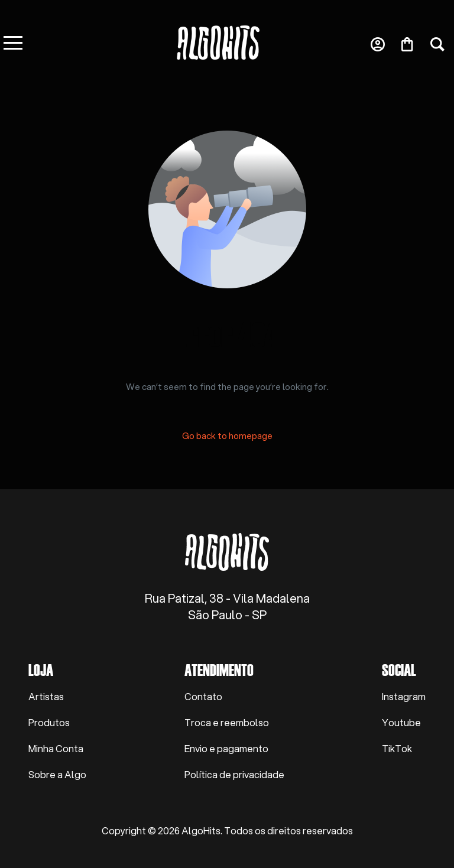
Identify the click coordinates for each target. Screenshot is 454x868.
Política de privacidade (234, 774)
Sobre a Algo (57, 774)
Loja (41, 669)
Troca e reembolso (227, 722)
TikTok (397, 748)
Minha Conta (56, 748)
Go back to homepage (227, 435)
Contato (203, 696)
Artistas (46, 696)
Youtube (401, 722)
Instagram (404, 696)
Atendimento (219, 669)
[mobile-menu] (37, 43)
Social (399, 669)
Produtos (49, 722)
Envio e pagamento (226, 748)
